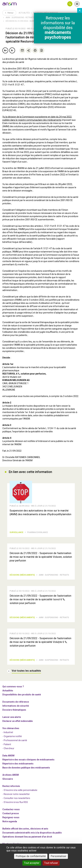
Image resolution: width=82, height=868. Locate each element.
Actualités (24, 13)
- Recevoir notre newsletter (16, 794)
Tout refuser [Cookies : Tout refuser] (51, 863)
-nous (11, 817)
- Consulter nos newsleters (16, 798)
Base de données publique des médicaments (26, 768)
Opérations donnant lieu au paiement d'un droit (27, 837)
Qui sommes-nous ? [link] (13, 687)
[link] (10, 4)
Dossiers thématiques (14, 710)
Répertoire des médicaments (18, 764)
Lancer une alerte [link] (12, 717)
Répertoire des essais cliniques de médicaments (28, 760)
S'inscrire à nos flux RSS (16, 802)
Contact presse (11, 813)
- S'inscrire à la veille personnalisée (20, 790)
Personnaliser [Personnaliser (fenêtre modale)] (58, 856)
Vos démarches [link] (11, 728)
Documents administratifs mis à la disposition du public (32, 833)
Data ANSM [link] (8, 756)
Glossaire (8, 779)
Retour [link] (9, 13)
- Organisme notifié (12, 736)
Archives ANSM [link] (11, 775)
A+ (5, 50)
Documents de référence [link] (16, 702)
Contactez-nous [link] (11, 809)
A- (12, 50)
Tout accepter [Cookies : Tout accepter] (32, 863)
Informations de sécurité (16, 706)
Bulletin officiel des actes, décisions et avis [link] (25, 829)
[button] (70, 4)
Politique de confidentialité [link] (31, 856)
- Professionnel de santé (15, 740)
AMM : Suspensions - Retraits (20, 18)
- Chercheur (8, 748)
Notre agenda (10, 821)
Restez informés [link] (11, 786)
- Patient (7, 744)
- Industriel (8, 732)
